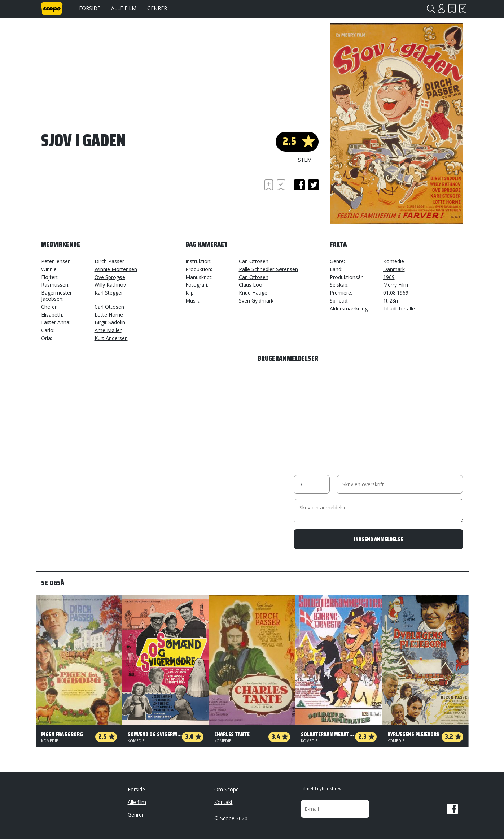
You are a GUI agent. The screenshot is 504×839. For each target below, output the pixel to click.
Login (442, 8)
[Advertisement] (99, 197)
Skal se (452, 8)
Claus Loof (251, 285)
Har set (463, 8)
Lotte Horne (109, 315)
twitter (314, 185)
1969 (389, 277)
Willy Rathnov (110, 285)
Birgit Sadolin (110, 322)
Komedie (394, 261)
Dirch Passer (109, 261)
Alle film (124, 8)
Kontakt (223, 802)
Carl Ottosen (109, 307)
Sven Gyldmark (256, 301)
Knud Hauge (253, 293)
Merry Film (396, 285)
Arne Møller (108, 330)
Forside (90, 8)
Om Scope (227, 789)
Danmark (394, 269)
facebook (299, 185)
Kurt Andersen (111, 338)
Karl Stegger (109, 293)
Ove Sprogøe (110, 277)
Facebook (452, 809)
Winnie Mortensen (116, 269)
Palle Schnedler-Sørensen (268, 269)
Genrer (157, 8)
